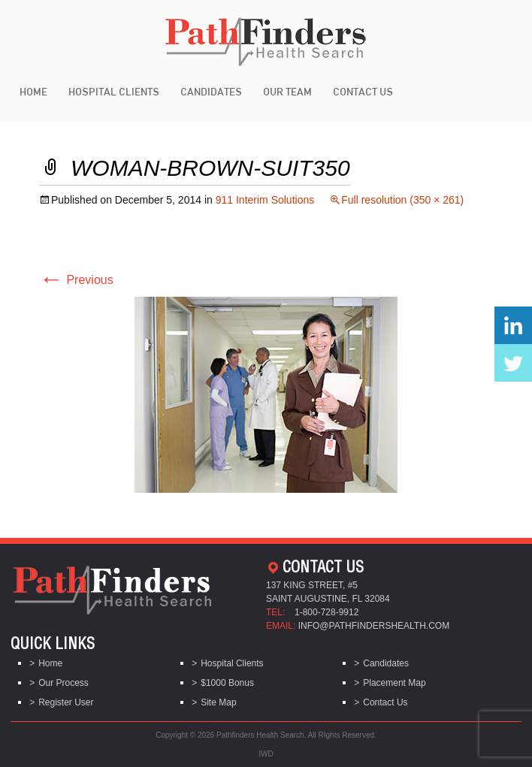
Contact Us (363, 92)
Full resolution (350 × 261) (402, 200)
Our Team (287, 92)
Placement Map (394, 683)
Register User (66, 702)
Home (33, 92)
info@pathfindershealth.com (374, 626)
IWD (266, 754)
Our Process (63, 683)
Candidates (211, 92)
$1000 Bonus (227, 683)
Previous (76, 280)
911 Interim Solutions (265, 200)
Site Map (218, 702)
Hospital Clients (114, 92)
